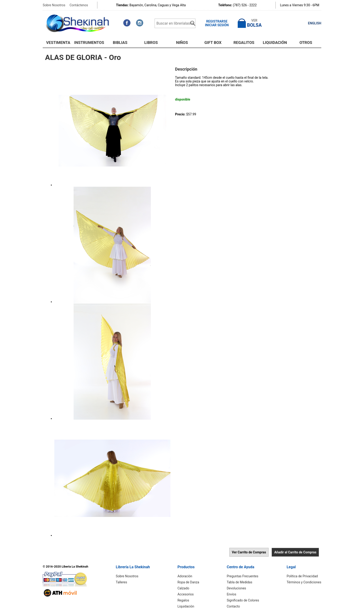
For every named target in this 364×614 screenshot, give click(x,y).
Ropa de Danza (188, 582)
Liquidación (275, 42)
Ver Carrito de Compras (249, 552)
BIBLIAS (120, 42)
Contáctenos (79, 5)
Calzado (183, 588)
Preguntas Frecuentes (243, 576)
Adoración (185, 576)
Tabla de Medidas (240, 582)
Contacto (233, 606)
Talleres (122, 582)
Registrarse (217, 21)
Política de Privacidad (302, 576)
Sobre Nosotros (54, 5)
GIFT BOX (213, 42)
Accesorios (185, 594)
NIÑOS (182, 42)
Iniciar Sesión (217, 25)
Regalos (183, 600)
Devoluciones (236, 588)
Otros (306, 42)
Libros (151, 42)
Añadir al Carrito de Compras (295, 552)
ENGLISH (315, 23)
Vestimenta (58, 42)
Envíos (232, 594)
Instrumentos (89, 42)
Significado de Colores (243, 600)
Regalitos (244, 42)
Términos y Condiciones (304, 582)
